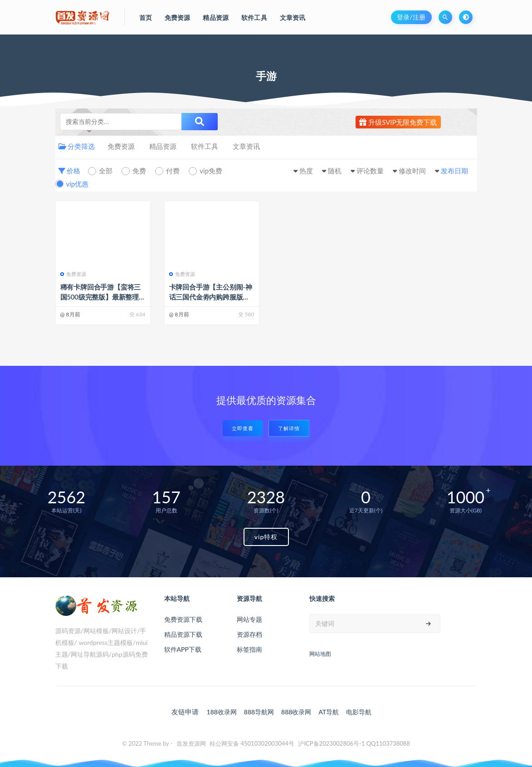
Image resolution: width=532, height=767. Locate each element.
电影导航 (359, 712)
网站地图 (320, 654)
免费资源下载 (183, 619)
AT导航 (329, 712)
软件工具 (205, 146)
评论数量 (370, 171)
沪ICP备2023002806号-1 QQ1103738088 (354, 743)
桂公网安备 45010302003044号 (252, 743)
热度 (306, 171)
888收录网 (296, 712)
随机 (335, 171)
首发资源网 (191, 743)
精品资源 (163, 146)
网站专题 (249, 619)
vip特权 (266, 537)
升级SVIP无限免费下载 (398, 122)
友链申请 (185, 712)
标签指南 (249, 649)
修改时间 (412, 171)
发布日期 (454, 171)
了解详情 (289, 428)
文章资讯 (246, 146)
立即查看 (243, 428)
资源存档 (249, 634)
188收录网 (222, 712)
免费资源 (121, 146)
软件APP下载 (183, 649)
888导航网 (259, 712)
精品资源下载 (183, 634)
